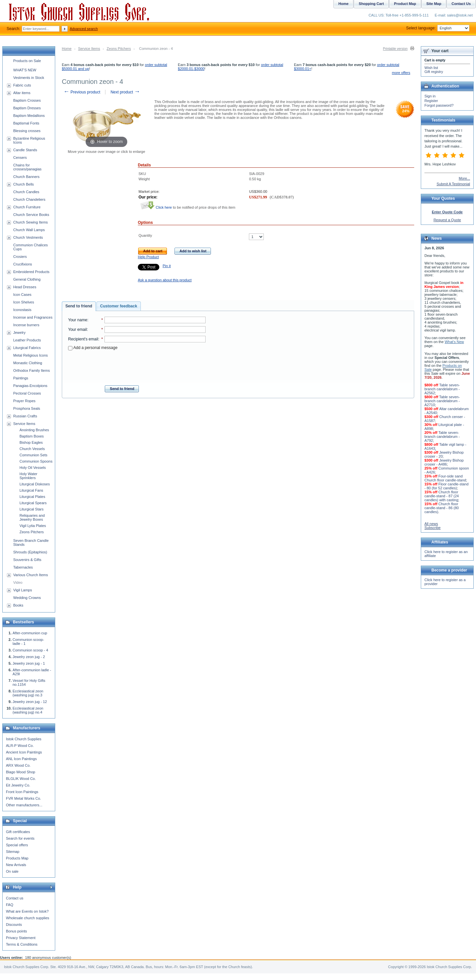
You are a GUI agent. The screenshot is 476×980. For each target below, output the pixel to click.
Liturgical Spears (33, 503)
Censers (20, 157)
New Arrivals (16, 865)
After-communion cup (30, 633)
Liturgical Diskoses (35, 484)
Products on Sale (27, 61)
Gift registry (434, 72)
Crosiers (20, 257)
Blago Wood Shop (20, 772)
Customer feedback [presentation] (119, 306)
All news (431, 524)
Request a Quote (447, 220)
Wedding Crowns (27, 598)
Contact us (15, 898)
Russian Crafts (25, 416)
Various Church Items (31, 575)
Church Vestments (28, 237)
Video (18, 582)
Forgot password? (439, 105)
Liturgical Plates (32, 497)
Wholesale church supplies (28, 918)
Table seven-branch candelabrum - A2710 (442, 401)
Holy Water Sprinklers (28, 476)
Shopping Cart (371, 4)
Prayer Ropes (24, 401)
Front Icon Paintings (22, 792)
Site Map (434, 4)
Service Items (89, 49)
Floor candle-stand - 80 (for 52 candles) (446, 486)
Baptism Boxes (32, 436)
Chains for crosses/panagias (27, 167)
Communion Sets (33, 455)
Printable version (395, 49)
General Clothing (27, 279)
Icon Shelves (24, 302)
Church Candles (26, 192)
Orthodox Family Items (32, 370)
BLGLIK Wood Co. (21, 779)
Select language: (438, 28)
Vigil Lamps (23, 590)
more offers (401, 73)
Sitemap (13, 852)
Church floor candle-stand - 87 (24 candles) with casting (442, 496)
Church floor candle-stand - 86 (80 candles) (442, 508)
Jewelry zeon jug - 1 (29, 663)
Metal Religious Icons (31, 355)
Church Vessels (32, 449)
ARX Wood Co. (18, 765)
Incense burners (26, 325)
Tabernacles (23, 567)
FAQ (10, 905)
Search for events (20, 838)
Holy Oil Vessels (33, 468)
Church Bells (23, 184)
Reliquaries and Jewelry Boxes (32, 517)
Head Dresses (25, 287)
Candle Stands (25, 150)
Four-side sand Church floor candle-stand (445, 478)
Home (67, 49)
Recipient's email (83, 339)
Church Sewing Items (31, 222)
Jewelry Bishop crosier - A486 (444, 462)
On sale (12, 871)
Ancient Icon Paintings (24, 752)
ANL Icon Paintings (21, 759)
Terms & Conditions (22, 944)
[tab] (79, 306)
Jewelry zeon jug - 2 (29, 657)
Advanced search (84, 29)
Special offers (17, 845)
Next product (125, 92)
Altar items (22, 93)
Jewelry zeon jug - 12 (30, 702)
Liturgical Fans (31, 490)
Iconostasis (22, 310)
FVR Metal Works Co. (23, 798)
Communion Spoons (36, 461)
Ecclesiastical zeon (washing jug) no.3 (28, 693)
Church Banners (26, 177)
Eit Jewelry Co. (18, 785)
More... (464, 178)
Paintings (21, 378)
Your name (78, 320)
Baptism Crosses (27, 100)
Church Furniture (27, 207)
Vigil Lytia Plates (33, 526)
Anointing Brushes (34, 430)
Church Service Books (31, 215)
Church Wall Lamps (29, 230)
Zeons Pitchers (119, 49)
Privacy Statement (21, 938)
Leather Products (27, 340)
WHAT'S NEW (25, 70)
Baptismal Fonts (26, 123)
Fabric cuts (22, 85)
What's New (454, 342)
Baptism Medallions (29, 116)
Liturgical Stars (32, 509)
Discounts (14, 925)
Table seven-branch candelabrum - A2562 (442, 389)
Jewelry (19, 332)
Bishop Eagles (31, 442)
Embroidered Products (31, 272)
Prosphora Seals (27, 408)
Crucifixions (23, 264)
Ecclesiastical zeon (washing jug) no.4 (28, 710)
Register (431, 101)
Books (18, 605)
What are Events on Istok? (27, 911)
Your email (78, 330)
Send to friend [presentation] (79, 306)
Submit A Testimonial (453, 184)
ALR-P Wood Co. (20, 746)
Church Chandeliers (29, 199)
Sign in (430, 96)
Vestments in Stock (29, 78)
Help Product (148, 257)
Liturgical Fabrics (27, 348)
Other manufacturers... (24, 805)
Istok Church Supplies (24, 739)
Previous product (82, 92)
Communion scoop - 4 (30, 650)
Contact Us (461, 4)
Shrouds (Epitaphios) (30, 552)
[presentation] (137, 366)
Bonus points (17, 931)
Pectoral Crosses (27, 393)
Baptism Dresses (27, 108)
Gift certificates (18, 832)
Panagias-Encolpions (30, 386)
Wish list (431, 68)
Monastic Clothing (28, 363)
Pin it (167, 266)
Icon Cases (22, 295)
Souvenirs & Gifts (27, 560)
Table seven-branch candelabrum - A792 (442, 437)
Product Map (405, 4)
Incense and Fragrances (33, 317)
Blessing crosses (27, 131)
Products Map (17, 858)
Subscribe (433, 528)
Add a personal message (93, 348)
